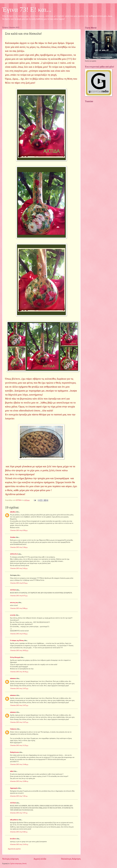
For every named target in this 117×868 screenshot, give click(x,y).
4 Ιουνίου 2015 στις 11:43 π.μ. (19, 844)
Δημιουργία (14, 788)
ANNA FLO (14, 554)
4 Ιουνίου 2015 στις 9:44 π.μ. (19, 832)
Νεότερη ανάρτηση (10, 859)
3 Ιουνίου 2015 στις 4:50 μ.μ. (19, 530)
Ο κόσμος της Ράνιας (17, 640)
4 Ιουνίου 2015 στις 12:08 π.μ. (19, 781)
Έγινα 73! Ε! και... (27, 9)
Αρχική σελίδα (40, 859)
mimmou (13, 678)
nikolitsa (13, 512)
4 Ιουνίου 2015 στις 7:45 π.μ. (19, 796)
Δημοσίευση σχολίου (14, 849)
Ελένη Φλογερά (15, 657)
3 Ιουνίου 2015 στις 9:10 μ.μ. (19, 634)
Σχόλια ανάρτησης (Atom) (18, 864)
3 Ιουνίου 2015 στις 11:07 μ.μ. (19, 688)
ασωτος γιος (14, 602)
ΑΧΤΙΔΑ (13, 590)
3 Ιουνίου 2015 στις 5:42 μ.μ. (19, 568)
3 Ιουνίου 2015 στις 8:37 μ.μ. (19, 596)
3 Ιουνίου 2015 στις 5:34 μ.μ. (19, 547)
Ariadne (13, 537)
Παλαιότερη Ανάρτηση (71, 859)
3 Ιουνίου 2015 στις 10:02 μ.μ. (19, 651)
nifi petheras (14, 820)
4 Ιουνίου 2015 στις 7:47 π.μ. (19, 813)
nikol (12, 771)
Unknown (13, 729)
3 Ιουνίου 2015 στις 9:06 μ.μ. (19, 608)
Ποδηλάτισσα (14, 752)
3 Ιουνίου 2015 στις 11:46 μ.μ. (19, 764)
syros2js (13, 615)
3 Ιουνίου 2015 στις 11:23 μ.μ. (19, 745)
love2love (13, 839)
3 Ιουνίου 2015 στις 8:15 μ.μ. (19, 583)
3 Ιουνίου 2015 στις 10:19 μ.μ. (19, 672)
